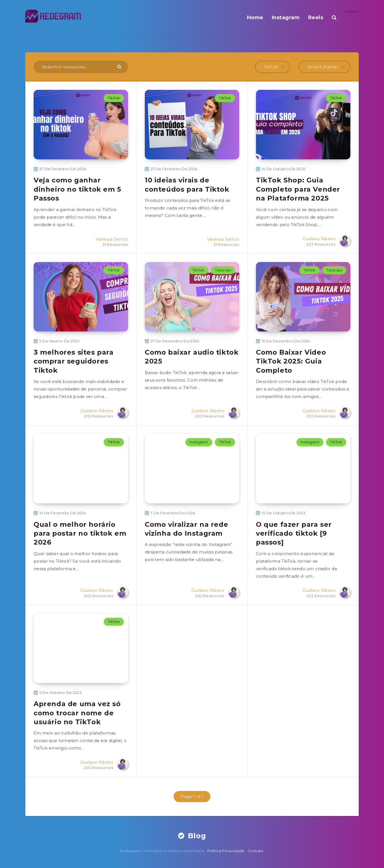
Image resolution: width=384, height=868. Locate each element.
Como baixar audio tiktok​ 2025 (192, 357)
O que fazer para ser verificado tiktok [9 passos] (294, 533)
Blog (192, 836)
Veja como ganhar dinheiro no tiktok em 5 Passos (77, 189)
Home (255, 18)
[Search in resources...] (81, 67)
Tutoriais (223, 270)
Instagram (286, 18)
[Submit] (120, 66)
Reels (316, 18)
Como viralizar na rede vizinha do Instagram (186, 529)
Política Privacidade (226, 851)
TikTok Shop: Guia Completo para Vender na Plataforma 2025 (298, 189)
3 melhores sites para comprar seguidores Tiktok (74, 361)
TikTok (114, 98)
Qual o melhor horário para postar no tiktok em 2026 (80, 533)
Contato (256, 851)
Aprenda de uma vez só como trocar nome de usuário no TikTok (77, 713)
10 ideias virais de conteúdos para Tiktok (187, 185)
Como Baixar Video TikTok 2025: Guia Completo (291, 361)
